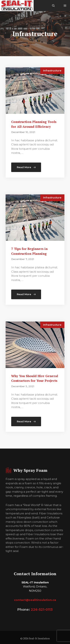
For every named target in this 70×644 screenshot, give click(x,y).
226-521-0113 (42, 610)
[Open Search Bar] (53, 6)
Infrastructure (52, 70)
